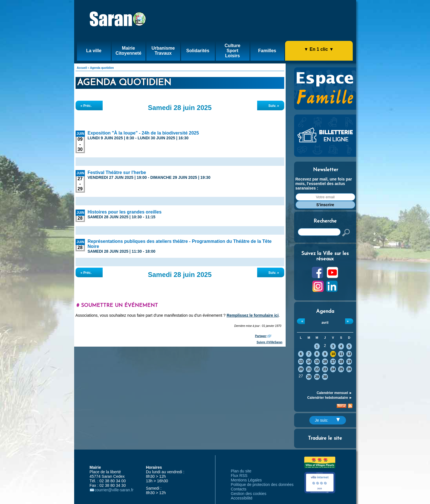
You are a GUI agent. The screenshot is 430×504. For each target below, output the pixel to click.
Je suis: (327, 420)
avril (325, 323)
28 (309, 377)
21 (309, 369)
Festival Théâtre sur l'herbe (117, 172)
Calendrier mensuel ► (335, 393)
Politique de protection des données (262, 485)
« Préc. (86, 106)
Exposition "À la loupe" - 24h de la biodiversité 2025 (143, 133)
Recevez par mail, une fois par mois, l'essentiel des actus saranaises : (324, 184)
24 (333, 369)
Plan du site (241, 471)
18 (341, 362)
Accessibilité (242, 498)
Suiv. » (274, 106)
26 (349, 369)
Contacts (239, 489)
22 (317, 369)
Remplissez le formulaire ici (253, 315)
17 (333, 362)
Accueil (82, 68)
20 (301, 369)
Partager (261, 336)
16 (325, 362)
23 (325, 369)
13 (301, 362)
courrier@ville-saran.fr (114, 490)
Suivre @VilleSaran (269, 342)
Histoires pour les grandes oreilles (125, 212)
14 (309, 362)
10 (333, 354)
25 (341, 369)
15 (317, 362)
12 (349, 354)
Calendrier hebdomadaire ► (330, 398)
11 (341, 354)
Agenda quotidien (102, 68)
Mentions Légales (246, 480)
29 (317, 377)
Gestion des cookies (249, 494)
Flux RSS (239, 476)
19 (349, 362)
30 (325, 377)
